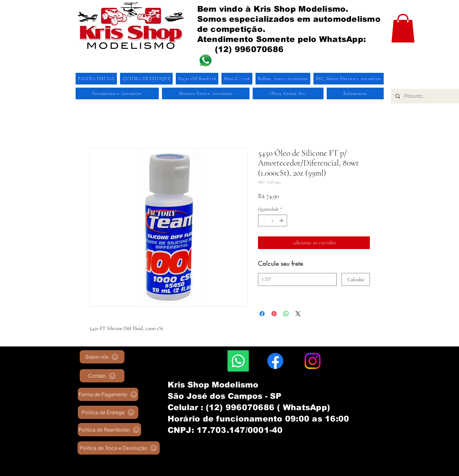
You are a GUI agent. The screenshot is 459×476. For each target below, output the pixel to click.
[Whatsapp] (238, 361)
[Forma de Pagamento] (108, 394)
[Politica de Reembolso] (109, 430)
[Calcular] (356, 279)
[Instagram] (313, 361)
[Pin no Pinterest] (274, 314)
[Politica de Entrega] (108, 412)
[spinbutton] (273, 221)
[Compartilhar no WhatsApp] (286, 314)
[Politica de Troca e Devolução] (119, 448)
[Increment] (282, 221)
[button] (403, 28)
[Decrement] (263, 221)
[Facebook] (275, 361)
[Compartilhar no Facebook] (262, 314)
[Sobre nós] (102, 357)
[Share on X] (298, 314)
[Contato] (102, 376)
